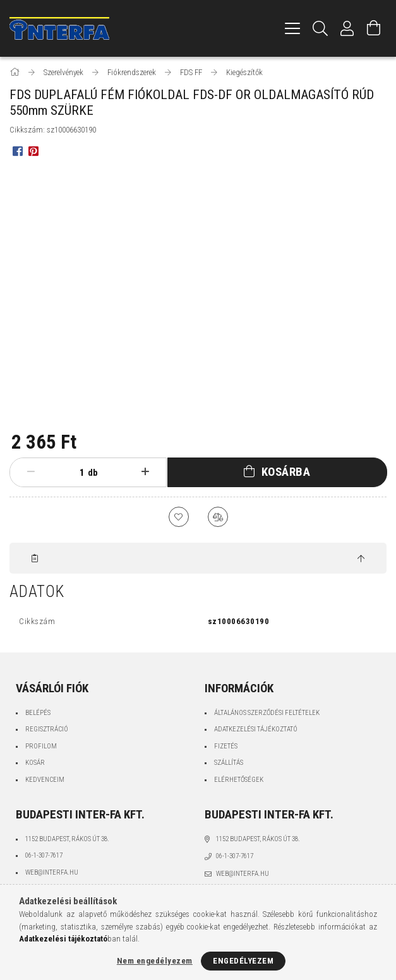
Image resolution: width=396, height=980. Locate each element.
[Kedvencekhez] (179, 517)
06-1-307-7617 (44, 855)
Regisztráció (47, 729)
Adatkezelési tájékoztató (256, 729)
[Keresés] (321, 28)
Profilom (41, 746)
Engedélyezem (243, 961)
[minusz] (31, 472)
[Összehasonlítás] (218, 517)
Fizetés (226, 746)
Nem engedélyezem (155, 961)
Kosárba (286, 472)
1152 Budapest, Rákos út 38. (67, 839)
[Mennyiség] (72, 473)
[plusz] (145, 472)
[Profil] (347, 28)
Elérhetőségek (239, 780)
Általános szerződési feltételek (267, 713)
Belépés (38, 713)
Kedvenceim (45, 780)
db (93, 473)
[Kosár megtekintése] (374, 28)
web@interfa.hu (52, 872)
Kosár (35, 763)
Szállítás (229, 763)
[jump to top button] (361, 559)
